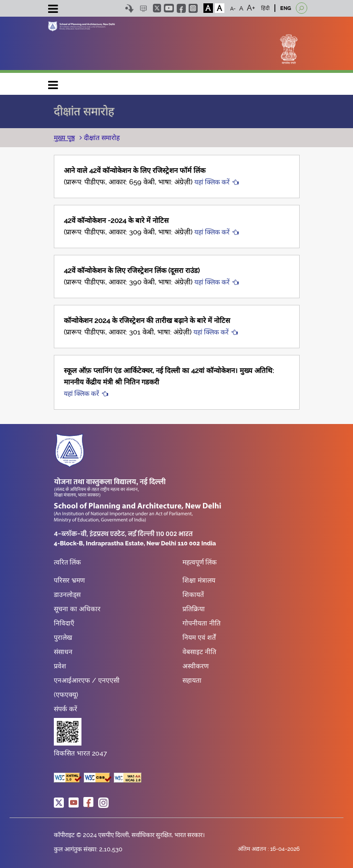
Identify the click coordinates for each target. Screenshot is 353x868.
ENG (286, 8)
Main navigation (53, 83)
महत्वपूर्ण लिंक (200, 563)
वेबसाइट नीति (199, 652)
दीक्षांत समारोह (101, 138)
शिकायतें (193, 595)
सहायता (192, 680)
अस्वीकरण (196, 666)
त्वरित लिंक (67, 563)
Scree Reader (144, 8)
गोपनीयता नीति (202, 623)
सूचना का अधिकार (77, 609)
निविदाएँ (64, 623)
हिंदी (265, 8)
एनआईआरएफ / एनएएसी (87, 680)
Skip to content (130, 8)
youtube (169, 8)
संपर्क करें (66, 709)
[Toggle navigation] (53, 10)
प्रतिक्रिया (194, 609)
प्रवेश (60, 666)
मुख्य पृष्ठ (64, 138)
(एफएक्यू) (66, 695)
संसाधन (63, 652)
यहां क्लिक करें (212, 182)
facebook (181, 8)
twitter (157, 8)
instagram (193, 8)
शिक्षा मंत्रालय (199, 580)
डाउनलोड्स (67, 595)
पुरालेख (63, 637)
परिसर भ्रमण (69, 580)
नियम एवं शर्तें (199, 637)
